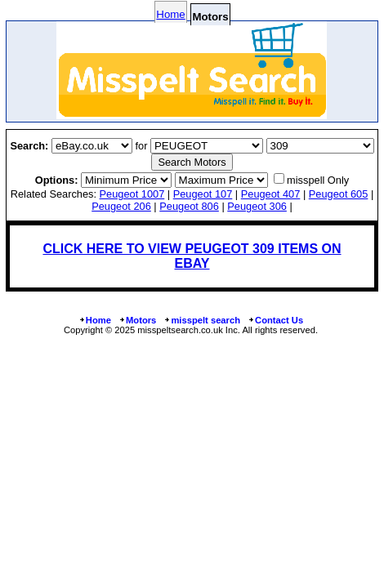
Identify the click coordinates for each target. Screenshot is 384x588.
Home (170, 14)
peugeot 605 (339, 194)
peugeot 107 (203, 194)
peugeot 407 (271, 194)
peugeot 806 (189, 206)
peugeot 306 (257, 206)
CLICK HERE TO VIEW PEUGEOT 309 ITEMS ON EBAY (192, 256)
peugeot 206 (121, 206)
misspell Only (318, 180)
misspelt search (202, 320)
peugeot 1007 (132, 194)
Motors (137, 320)
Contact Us (275, 320)
